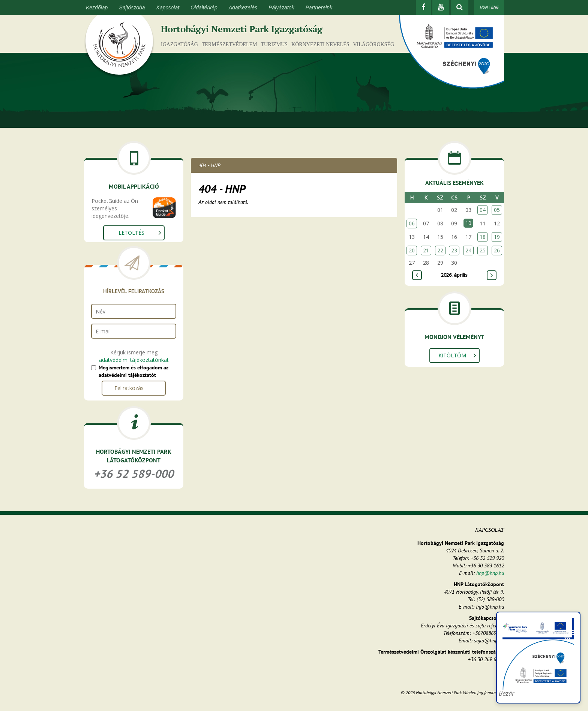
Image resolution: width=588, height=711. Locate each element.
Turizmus (274, 44)
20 (412, 250)
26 (497, 250)
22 (440, 250)
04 (483, 210)
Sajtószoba (132, 7)
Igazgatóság (179, 44)
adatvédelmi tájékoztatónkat (134, 360)
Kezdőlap (97, 7)
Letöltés (131, 233)
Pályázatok (281, 7)
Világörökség (373, 44)
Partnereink (319, 7)
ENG (495, 7)
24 (468, 250)
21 (426, 250)
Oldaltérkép (204, 7)
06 (412, 223)
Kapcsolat (168, 7)
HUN (484, 7)
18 (483, 237)
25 (483, 250)
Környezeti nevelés (320, 44)
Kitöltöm (452, 355)
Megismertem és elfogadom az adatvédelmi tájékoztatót (133, 371)
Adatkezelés (243, 7)
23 (454, 250)
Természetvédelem (229, 44)
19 (497, 237)
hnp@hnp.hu (490, 573)
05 (497, 210)
